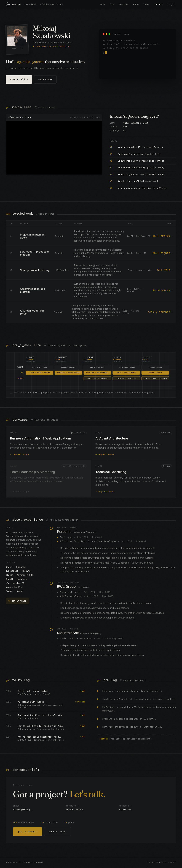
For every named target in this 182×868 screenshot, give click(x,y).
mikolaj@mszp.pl (22, 810)
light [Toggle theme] (172, 5)
